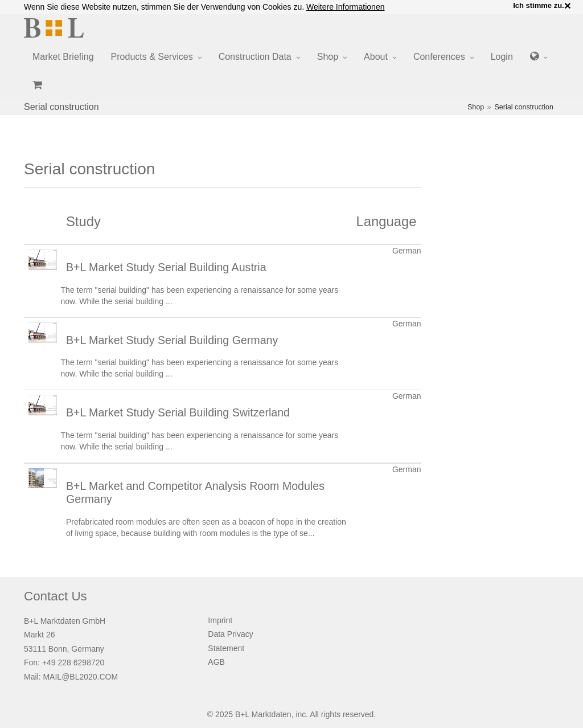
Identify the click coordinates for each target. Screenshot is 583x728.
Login (502, 57)
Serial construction (524, 107)
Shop (328, 57)
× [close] (568, 6)
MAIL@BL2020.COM (80, 677)
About (376, 57)
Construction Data (255, 57)
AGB (216, 662)
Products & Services (152, 57)
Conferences (439, 57)
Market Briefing (63, 57)
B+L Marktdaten (263, 714)
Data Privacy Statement (230, 641)
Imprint (220, 620)
